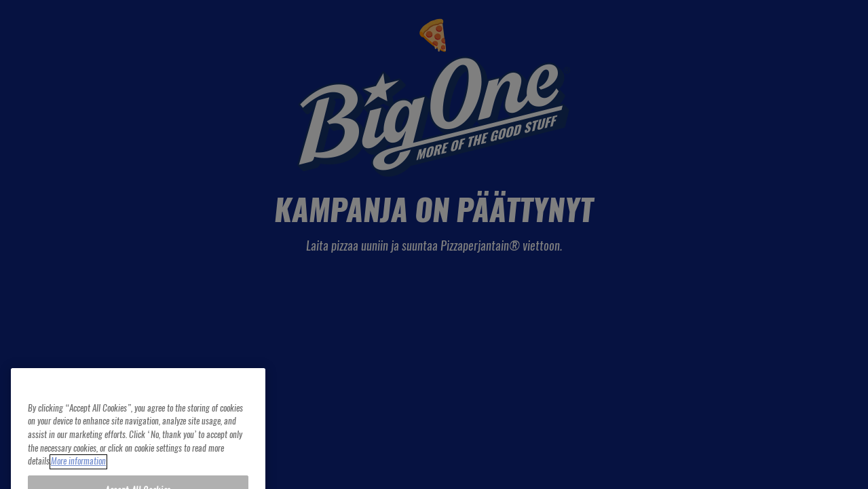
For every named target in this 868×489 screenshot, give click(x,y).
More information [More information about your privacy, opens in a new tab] (78, 471)
